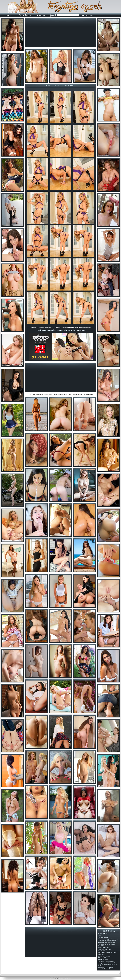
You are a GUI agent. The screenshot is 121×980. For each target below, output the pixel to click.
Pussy (91, 395)
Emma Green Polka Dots (104, 949)
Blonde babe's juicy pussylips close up (108, 939)
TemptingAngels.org (59, 978)
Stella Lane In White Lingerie (105, 967)
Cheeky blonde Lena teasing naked (107, 941)
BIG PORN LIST (87, 15)
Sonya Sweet (101, 954)
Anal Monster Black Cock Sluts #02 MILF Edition (61, 86)
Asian (33, 395)
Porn (60, 395)
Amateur (85, 395)
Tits (30, 395)
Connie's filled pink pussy (104, 956)
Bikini (80, 395)
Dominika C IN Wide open (105, 934)
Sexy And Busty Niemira (104, 948)
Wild (50, 395)
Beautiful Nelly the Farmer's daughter (108, 951)
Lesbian (45, 395)
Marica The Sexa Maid (104, 969)
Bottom (55, 395)
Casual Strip (101, 946)
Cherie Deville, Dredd (74, 327)
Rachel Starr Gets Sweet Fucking (107, 942)
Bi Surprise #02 (102, 958)
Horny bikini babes (103, 937)
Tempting (39, 395)
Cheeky (70, 395)
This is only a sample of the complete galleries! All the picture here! (61, 330)
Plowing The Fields (103, 959)
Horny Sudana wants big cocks (106, 961)
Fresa (99, 936)
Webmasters (69, 978)
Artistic (64, 395)
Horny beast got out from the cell (106, 944)
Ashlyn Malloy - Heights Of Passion (107, 953)
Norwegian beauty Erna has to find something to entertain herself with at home (108, 964)
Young (75, 395)
